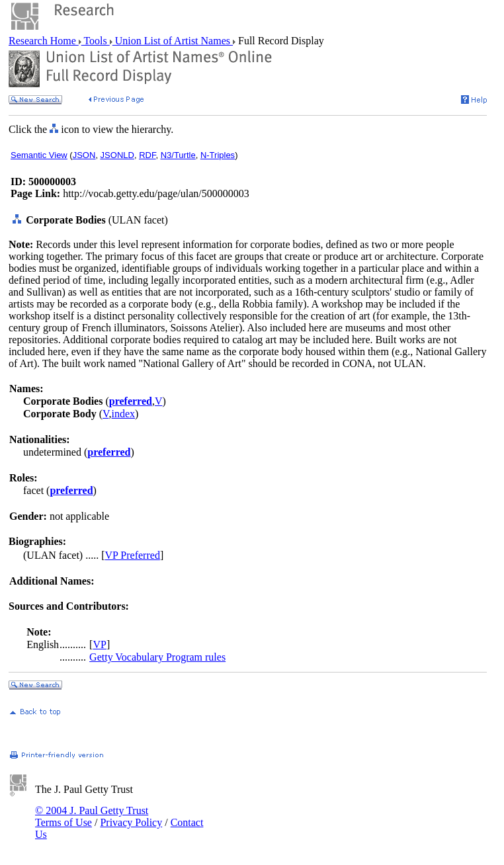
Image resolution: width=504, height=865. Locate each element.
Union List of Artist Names (173, 41)
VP (99, 644)
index (123, 414)
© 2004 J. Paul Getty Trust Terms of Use (92, 816)
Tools (96, 41)
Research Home (44, 41)
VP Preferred (133, 555)
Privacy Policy (131, 822)
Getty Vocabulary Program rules (157, 657)
